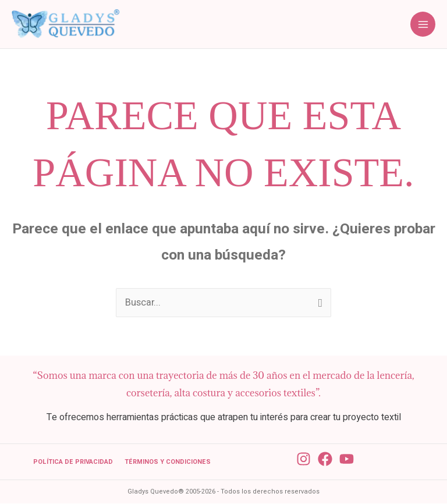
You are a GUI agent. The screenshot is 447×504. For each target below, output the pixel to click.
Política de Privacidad (73, 463)
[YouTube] (347, 460)
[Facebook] (325, 460)
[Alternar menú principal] (423, 25)
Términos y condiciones (168, 463)
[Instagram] (304, 460)
